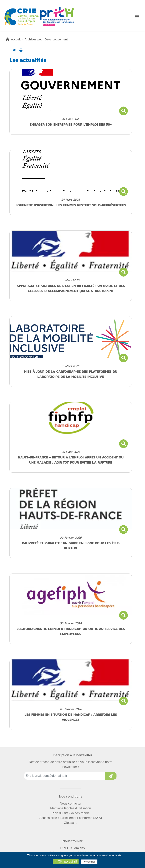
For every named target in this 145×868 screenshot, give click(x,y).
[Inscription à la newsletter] (111, 776)
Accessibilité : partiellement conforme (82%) (71, 818)
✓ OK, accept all (66, 861)
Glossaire (71, 823)
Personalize (89, 862)
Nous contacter (71, 803)
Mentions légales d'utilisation (71, 808)
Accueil (16, 39)
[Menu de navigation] (137, 17)
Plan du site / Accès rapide (71, 813)
